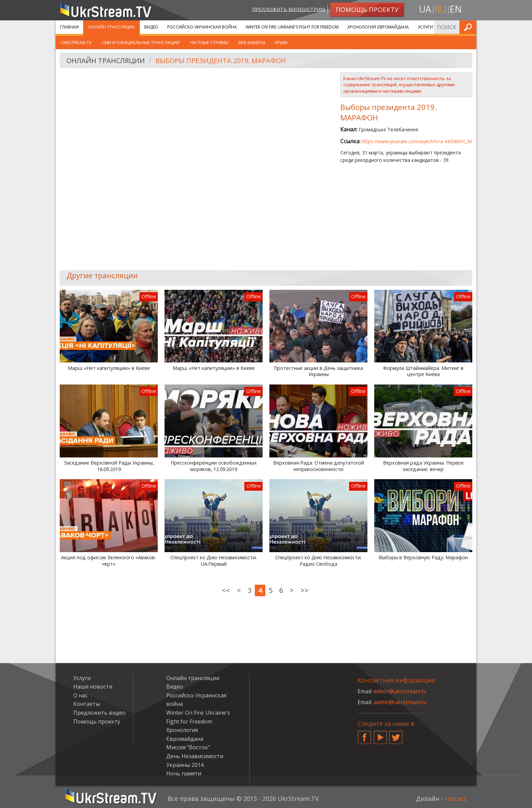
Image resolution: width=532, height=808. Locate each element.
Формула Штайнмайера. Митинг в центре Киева (423, 371)
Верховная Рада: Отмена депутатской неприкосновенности (319, 466)
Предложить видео (99, 713)
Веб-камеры (252, 42)
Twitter (396, 735)
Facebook (364, 735)
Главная (69, 27)
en (456, 9)
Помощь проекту (97, 721)
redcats (456, 798)
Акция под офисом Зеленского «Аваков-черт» (109, 561)
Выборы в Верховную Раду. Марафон (423, 558)
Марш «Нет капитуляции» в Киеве (109, 368)
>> (305, 590)
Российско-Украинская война (202, 27)
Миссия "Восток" (188, 747)
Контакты (87, 704)
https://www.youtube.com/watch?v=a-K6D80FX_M (417, 141)
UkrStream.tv (76, 42)
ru (440, 9)
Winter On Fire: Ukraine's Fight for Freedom (292, 27)
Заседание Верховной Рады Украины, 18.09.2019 (109, 466)
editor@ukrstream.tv (400, 691)
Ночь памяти (184, 773)
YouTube (380, 735)
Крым (281, 42)
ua (425, 9)
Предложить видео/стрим (289, 9)
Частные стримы (209, 42)
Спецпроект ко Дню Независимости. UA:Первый (214, 561)
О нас (80, 695)
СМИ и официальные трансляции (141, 42)
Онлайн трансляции (111, 27)
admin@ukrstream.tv (400, 702)
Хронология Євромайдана (378, 27)
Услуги (425, 27)
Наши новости (93, 687)
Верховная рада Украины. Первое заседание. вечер (423, 466)
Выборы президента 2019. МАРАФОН (221, 61)
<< (226, 590)
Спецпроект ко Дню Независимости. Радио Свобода (318, 561)
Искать (469, 27)
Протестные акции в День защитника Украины (318, 371)
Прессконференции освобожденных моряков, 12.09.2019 (214, 466)
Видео (151, 27)
